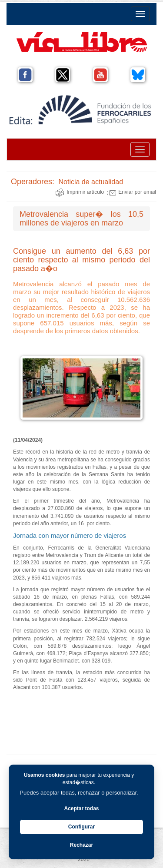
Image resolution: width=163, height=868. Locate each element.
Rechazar (81, 845)
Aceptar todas (81, 808)
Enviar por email (131, 192)
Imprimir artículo (80, 192)
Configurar (81, 827)
